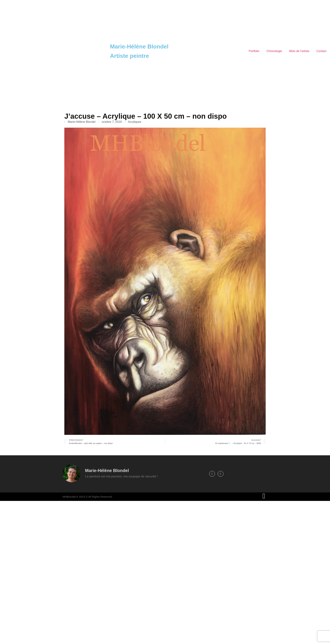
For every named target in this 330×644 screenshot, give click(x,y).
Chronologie (274, 51)
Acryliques (135, 122)
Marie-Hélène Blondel (139, 47)
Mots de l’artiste (299, 51)
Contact (321, 51)
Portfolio (254, 51)
